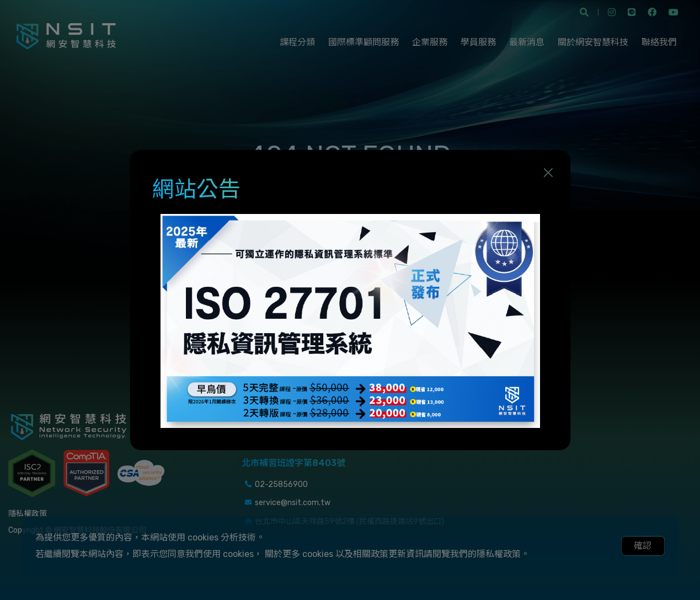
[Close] (548, 172)
